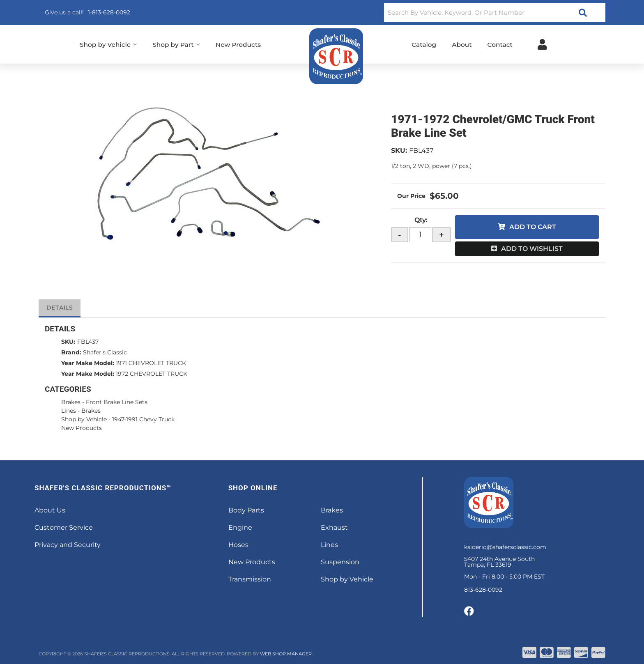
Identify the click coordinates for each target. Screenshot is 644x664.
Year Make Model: (88, 363)
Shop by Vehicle (84, 419)
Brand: (71, 352)
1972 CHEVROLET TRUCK (152, 374)
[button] (495, 13)
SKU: (399, 150)
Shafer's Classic (105, 352)
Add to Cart (533, 227)
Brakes (71, 402)
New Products (82, 428)
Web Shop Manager (286, 654)
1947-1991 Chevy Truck (143, 419)
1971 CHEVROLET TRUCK (151, 363)
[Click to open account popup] (542, 44)
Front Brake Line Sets (117, 402)
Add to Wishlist (532, 249)
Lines (69, 411)
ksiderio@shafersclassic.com (505, 547)
